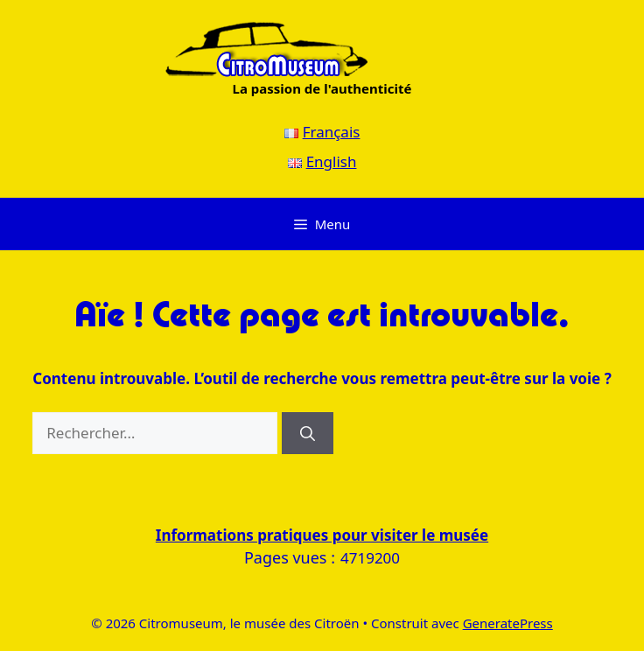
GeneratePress (508, 623)
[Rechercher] (308, 433)
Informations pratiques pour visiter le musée (322, 535)
